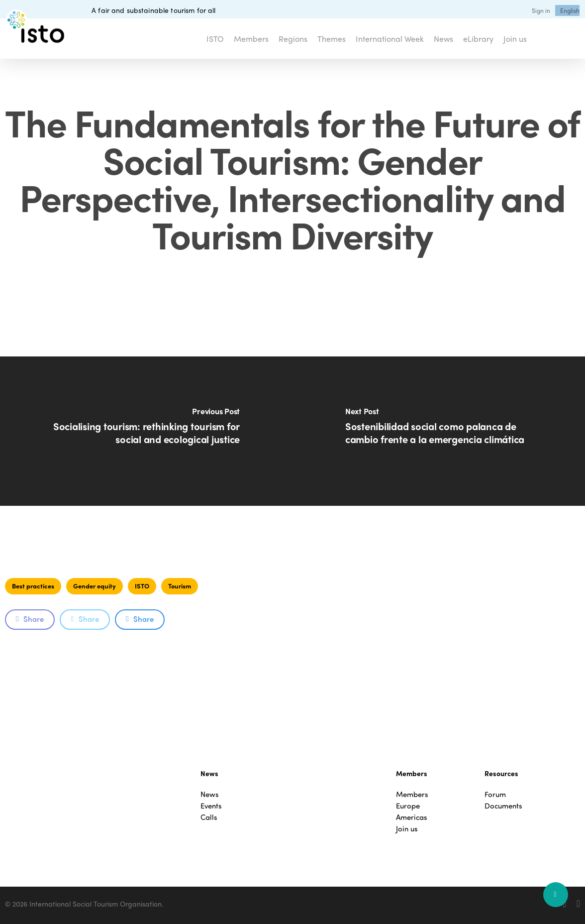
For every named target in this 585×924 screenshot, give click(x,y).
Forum (495, 794)
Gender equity (95, 586)
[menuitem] (570, 10)
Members (412, 794)
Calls (209, 817)
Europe (408, 806)
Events (211, 806)
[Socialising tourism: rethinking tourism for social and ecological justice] (146, 431)
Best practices (33, 586)
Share (30, 619)
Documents (503, 806)
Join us (407, 829)
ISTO (142, 586)
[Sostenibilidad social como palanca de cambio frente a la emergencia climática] (439, 431)
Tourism (180, 586)
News (210, 794)
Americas (412, 817)
